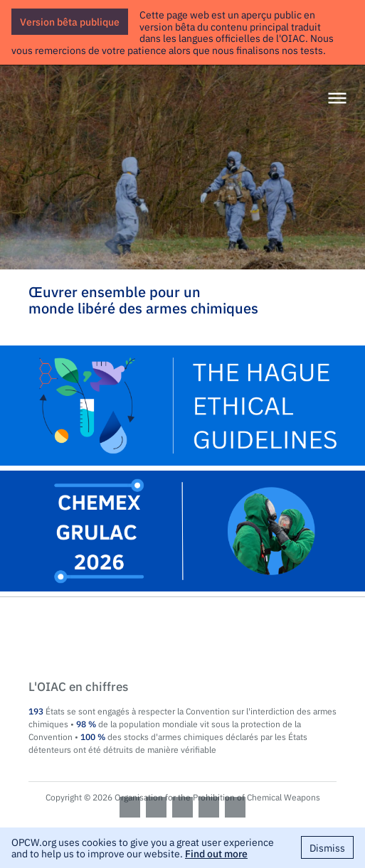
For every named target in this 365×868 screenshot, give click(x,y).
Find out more (216, 853)
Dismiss (327, 847)
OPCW (182, 639)
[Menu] (337, 99)
